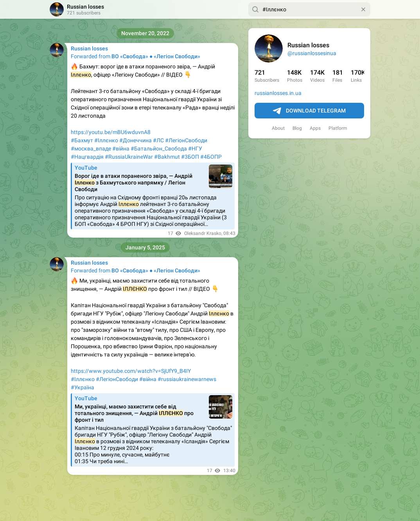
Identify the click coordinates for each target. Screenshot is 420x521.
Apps (315, 128)
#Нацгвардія (87, 157)
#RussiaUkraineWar (129, 157)
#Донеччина (136, 140)
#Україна (83, 387)
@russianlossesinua (312, 53)
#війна (121, 149)
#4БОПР (211, 157)
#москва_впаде (91, 149)
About (278, 128)
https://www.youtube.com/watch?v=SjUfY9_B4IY (131, 371)
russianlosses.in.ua (278, 93)
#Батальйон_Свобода (159, 149)
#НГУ (195, 149)
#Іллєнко (106, 140)
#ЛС (158, 140)
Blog (297, 128)
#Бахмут (82, 140)
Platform (338, 128)
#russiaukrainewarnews (187, 379)
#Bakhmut (167, 157)
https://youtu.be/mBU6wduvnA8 (111, 132)
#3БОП (190, 157)
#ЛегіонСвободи (186, 140)
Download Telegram (309, 111)
